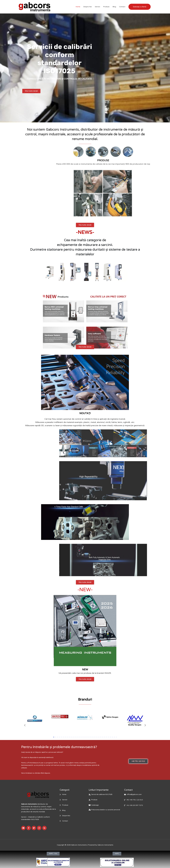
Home (78, 7)
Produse (106, 7)
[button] (25, 725)
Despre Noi (88, 7)
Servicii (97, 7)
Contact (122, 7)
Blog (114, 7)
